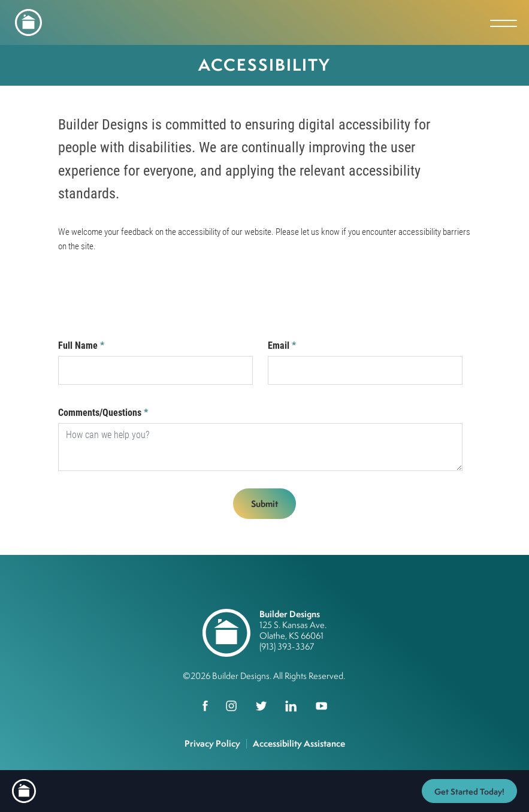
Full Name (81, 346)
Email (282, 346)
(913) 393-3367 (287, 646)
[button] (469, 791)
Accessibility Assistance (299, 743)
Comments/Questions (103, 413)
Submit (264, 504)
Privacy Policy (212, 743)
